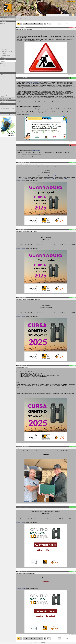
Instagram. (66, 179)
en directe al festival (50, 179)
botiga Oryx (55, 176)
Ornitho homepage (4, 18)
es (71, 15)
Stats (2, 71)
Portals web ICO (70, 2)
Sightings (2, 23)
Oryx (39, 389)
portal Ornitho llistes (21, 180)
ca (70, 15)
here (28, 115)
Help (2, 63)
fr (75, 15)
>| (45, 24)
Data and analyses (4, 31)
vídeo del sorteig (37, 151)
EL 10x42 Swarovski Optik (38, 390)
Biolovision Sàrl (34, 643)
